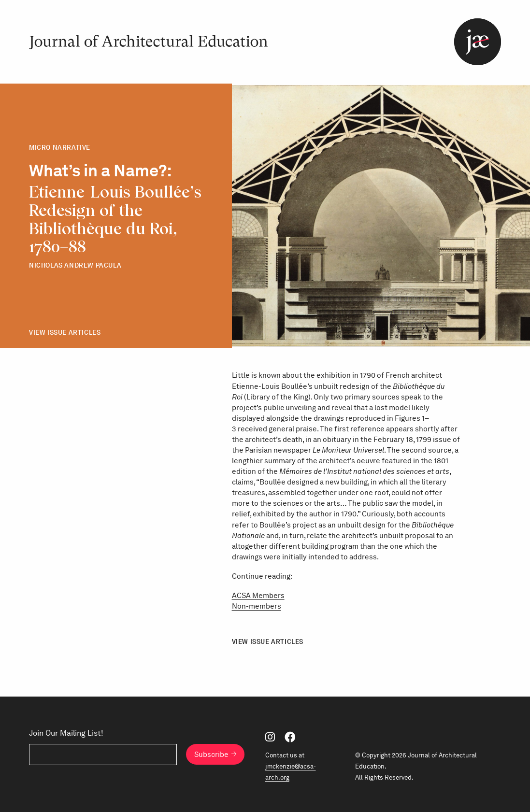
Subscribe (211, 754)
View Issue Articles (65, 333)
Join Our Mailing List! (66, 733)
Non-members (257, 606)
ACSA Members (258, 596)
